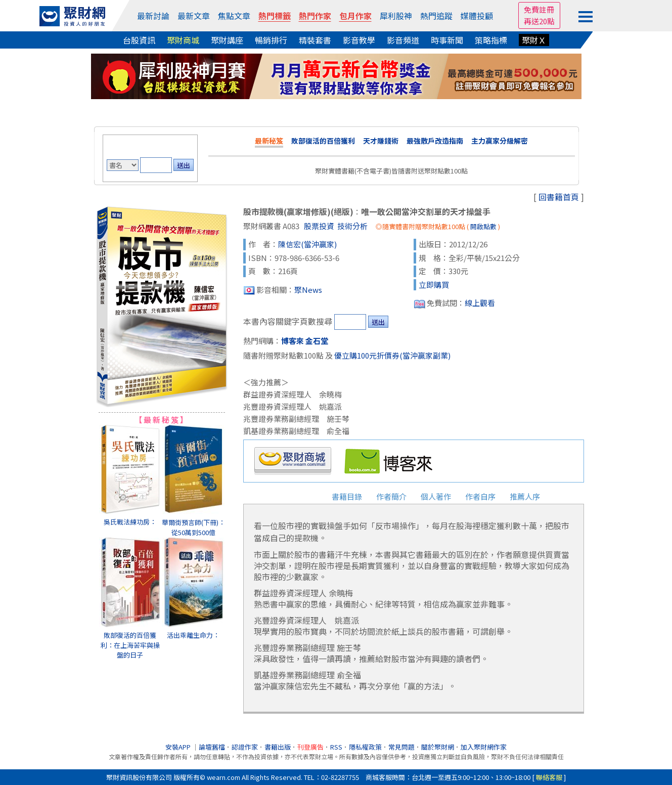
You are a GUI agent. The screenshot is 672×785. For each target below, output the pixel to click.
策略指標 (491, 40)
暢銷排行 (271, 40)
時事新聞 (447, 40)
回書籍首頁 (559, 197)
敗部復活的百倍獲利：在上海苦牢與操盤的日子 (130, 645)
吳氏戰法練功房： (130, 522)
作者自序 (480, 496)
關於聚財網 (438, 747)
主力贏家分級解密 (500, 141)
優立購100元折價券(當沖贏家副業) (392, 355)
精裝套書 (315, 40)
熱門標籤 (275, 16)
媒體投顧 (477, 16)
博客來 (293, 341)
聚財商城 (183, 40)
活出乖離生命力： (193, 635)
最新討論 (153, 16)
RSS (336, 747)
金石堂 (317, 341)
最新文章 (194, 16)
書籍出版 (278, 747)
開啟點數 (483, 226)
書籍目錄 (347, 496)
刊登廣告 (310, 747)
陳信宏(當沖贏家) (307, 244)
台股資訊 (139, 40)
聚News (308, 290)
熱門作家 (315, 16)
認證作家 (245, 747)
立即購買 (434, 285)
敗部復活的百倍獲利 (323, 141)
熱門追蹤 (436, 16)
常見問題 (401, 747)
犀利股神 (396, 16)
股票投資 (319, 226)
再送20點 (539, 21)
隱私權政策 (365, 747)
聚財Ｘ (534, 40)
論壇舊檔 (212, 747)
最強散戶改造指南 (435, 141)
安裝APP (179, 747)
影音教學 (359, 40)
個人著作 (436, 496)
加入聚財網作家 (484, 747)
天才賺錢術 (381, 141)
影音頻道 (403, 40)
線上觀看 (480, 303)
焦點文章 (234, 16)
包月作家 (355, 16)
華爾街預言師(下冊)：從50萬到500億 (193, 527)
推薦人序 (525, 496)
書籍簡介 (302, 496)
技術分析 (352, 226)
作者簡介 (391, 496)
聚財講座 (227, 40)
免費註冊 (539, 9)
